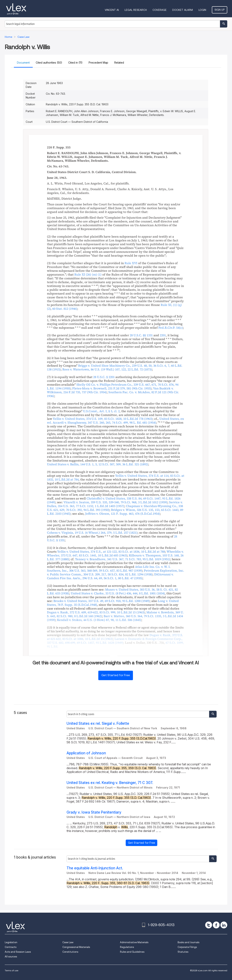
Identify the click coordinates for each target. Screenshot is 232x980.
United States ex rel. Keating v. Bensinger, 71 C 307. (110, 783)
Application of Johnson (86, 753)
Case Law (68, 942)
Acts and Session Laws (18, 952)
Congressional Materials (76, 947)
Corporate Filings (187, 947)
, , (107, 369)
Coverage (160, 10)
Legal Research (136, 10)
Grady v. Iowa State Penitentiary (94, 812)
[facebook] (216, 925)
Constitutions (70, 952)
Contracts (11, 947)
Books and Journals (188, 942)
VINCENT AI (112, 10)
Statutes (183, 952)
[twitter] (209, 925)
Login (202, 10)
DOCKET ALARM (183, 10)
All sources (11, 957)
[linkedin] (224, 925)
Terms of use (12, 970)
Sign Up (220, 10)
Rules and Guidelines (132, 952)
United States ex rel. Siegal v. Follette (98, 724)
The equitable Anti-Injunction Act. (95, 868)
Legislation (11, 942)
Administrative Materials (134, 942)
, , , (103, 419)
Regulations (127, 947)
